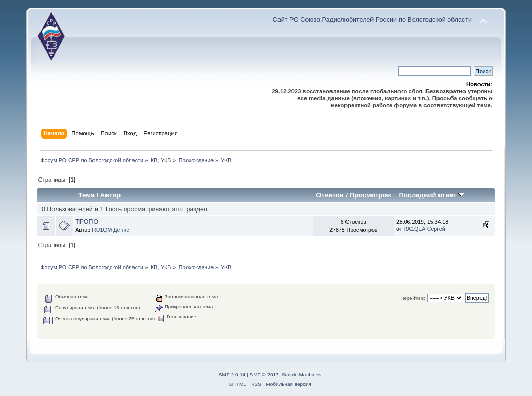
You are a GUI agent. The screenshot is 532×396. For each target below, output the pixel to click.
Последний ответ (432, 195)
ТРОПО (87, 222)
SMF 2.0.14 (232, 374)
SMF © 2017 (264, 374)
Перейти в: (413, 298)
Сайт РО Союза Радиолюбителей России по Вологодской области (372, 20)
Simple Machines (301, 374)
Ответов (330, 195)
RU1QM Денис (110, 230)
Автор (110, 195)
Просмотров (370, 195)
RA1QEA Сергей (424, 229)
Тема (87, 195)
